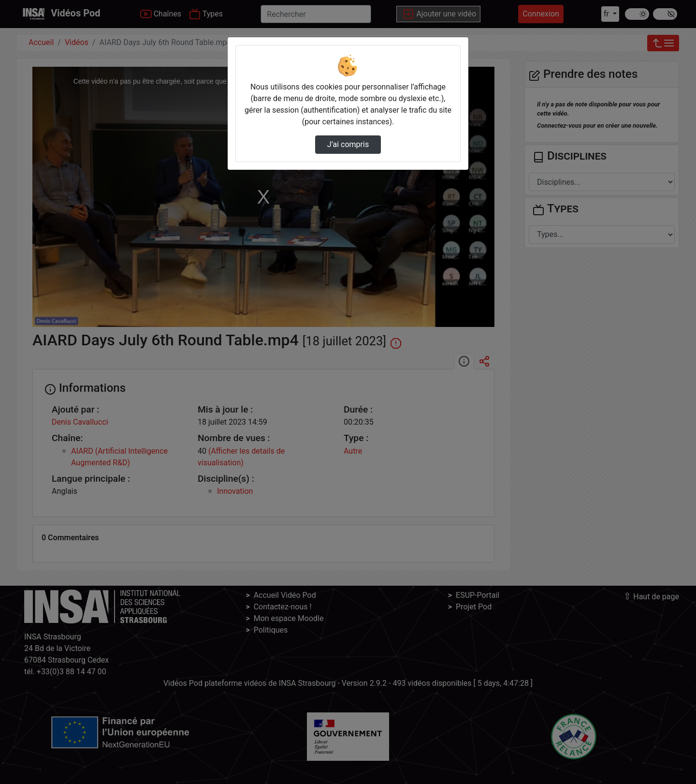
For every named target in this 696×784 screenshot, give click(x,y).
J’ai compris (348, 144)
